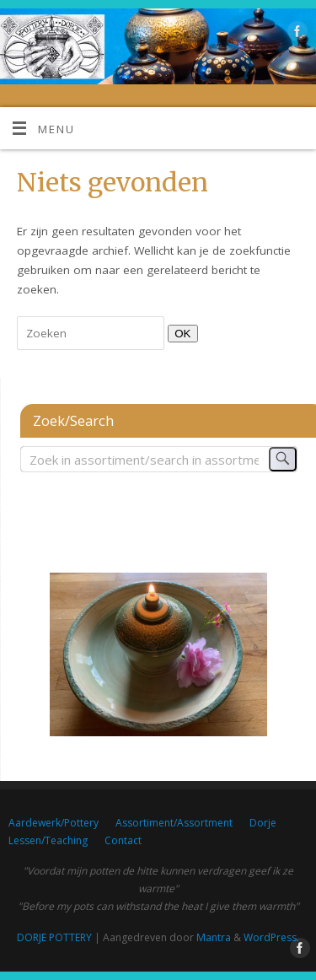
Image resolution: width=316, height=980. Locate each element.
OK (179, 333)
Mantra (214, 937)
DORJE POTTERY (54, 937)
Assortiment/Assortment (174, 823)
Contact (123, 840)
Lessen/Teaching (48, 840)
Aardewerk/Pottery (54, 823)
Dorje (263, 823)
